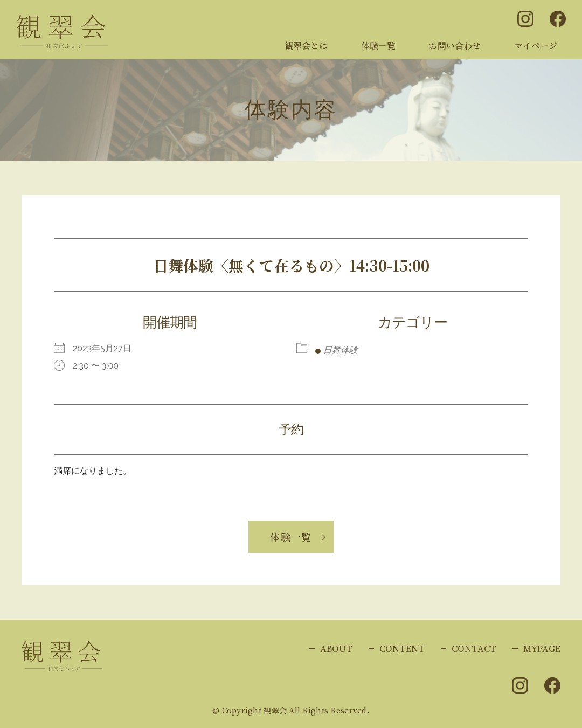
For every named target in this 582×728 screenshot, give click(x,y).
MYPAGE (542, 649)
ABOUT (336, 649)
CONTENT (402, 649)
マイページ (536, 46)
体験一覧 (378, 46)
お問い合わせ (455, 46)
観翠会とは (306, 46)
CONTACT (474, 649)
